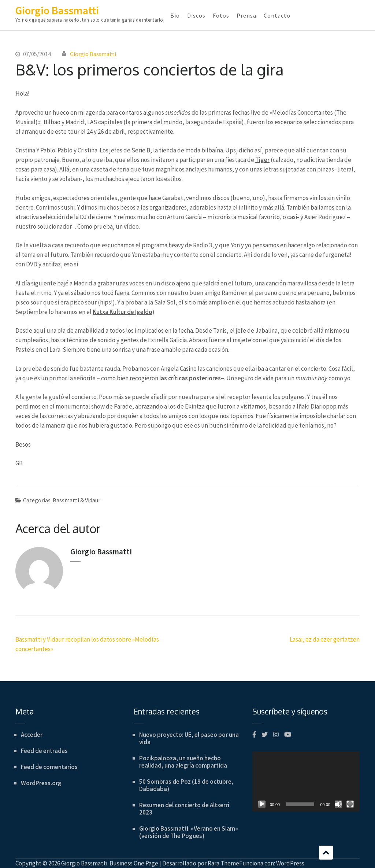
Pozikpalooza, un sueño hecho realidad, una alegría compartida (183, 762)
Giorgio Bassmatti (57, 10)
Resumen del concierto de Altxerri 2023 (184, 809)
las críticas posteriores (190, 378)
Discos (196, 15)
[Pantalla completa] (350, 804)
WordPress (290, 863)
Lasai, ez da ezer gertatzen (325, 639)
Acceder (32, 735)
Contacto (277, 15)
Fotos (221, 15)
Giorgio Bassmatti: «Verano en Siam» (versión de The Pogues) (189, 832)
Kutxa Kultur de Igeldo (122, 312)
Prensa (246, 15)
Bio (175, 15)
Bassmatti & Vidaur (77, 500)
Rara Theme (223, 863)
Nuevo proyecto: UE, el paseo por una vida (189, 738)
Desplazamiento (326, 853)
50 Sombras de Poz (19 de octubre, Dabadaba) (186, 785)
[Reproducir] (262, 804)
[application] (306, 782)
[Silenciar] (338, 804)
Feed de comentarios (49, 767)
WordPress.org (41, 783)
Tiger (262, 160)
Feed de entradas (44, 751)
